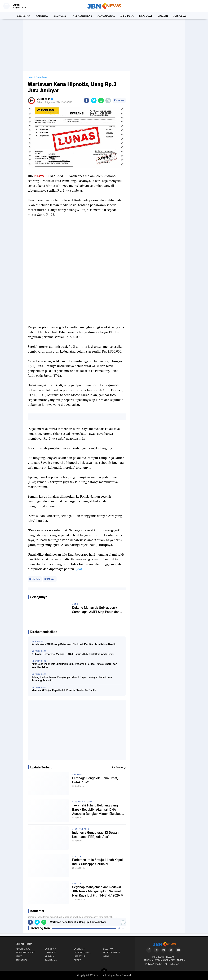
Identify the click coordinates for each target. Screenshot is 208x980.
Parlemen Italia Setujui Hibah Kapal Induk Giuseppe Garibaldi (97, 862)
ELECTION (108, 949)
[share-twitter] (94, 100)
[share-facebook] (86, 100)
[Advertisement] (104, 45)
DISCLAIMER (177, 960)
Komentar (119, 100)
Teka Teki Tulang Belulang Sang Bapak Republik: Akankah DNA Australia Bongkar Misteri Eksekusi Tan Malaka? (97, 810)
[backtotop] (104, 971)
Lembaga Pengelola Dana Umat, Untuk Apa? (95, 780)
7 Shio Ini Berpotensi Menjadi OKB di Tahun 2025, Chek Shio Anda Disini (73, 654)
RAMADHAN (51, 960)
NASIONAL (180, 16)
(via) (79, 569)
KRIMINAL (42, 16)
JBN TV (20, 956)
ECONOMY (60, 16)
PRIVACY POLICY (154, 964)
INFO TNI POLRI (82, 829)
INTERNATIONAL (82, 953)
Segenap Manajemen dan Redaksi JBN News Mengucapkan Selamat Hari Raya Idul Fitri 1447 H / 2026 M (98, 891)
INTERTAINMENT (82, 16)
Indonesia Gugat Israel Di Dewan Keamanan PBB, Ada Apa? (95, 835)
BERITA (78, 856)
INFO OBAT (146, 16)
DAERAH (163, 16)
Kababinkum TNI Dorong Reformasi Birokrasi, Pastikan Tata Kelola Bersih (74, 644)
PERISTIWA (24, 16)
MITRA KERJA (172, 964)
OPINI (106, 956)
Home (31, 77)
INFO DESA (127, 16)
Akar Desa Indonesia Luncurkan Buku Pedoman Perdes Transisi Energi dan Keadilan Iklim (74, 666)
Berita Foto (35, 579)
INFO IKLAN (158, 957)
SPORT (77, 960)
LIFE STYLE (80, 956)
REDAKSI (171, 957)
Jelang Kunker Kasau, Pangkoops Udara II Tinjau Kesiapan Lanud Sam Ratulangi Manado (72, 679)
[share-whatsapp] (101, 100)
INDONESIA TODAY (83, 802)
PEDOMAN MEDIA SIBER (156, 960)
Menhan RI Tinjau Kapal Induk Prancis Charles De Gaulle (64, 690)
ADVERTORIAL (106, 16)
